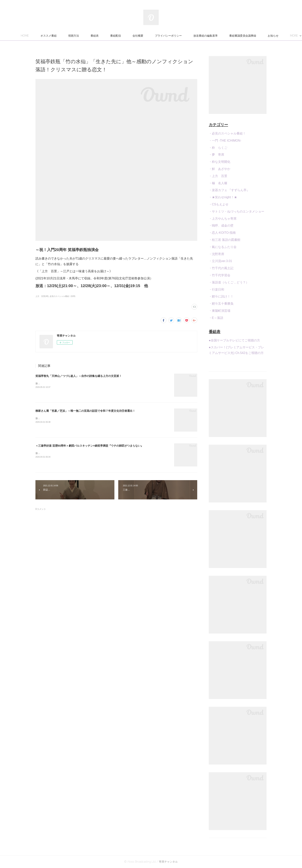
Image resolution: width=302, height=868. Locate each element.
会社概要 (159, 36)
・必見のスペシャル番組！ (227, 133)
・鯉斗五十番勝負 (221, 304)
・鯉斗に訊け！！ (221, 296)
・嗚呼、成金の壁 (221, 226)
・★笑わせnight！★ (223, 197)
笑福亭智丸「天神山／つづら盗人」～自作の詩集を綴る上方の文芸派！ (79, 376)
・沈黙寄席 (216, 254)
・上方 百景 (218, 176)
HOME (45, 36)
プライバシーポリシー (189, 36)
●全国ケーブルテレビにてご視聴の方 (234, 340)
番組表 (115, 36)
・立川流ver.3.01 (220, 261)
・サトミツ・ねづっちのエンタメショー (237, 211)
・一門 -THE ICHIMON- (225, 141)
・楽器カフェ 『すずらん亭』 (229, 190)
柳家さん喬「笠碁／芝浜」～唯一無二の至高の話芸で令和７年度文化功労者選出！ (85, 411)
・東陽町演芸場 (220, 311)
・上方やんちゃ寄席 (223, 219)
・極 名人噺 (218, 183)
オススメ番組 (69, 36)
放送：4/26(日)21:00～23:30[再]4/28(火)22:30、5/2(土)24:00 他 (69, 453)
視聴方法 (94, 36)
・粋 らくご (218, 148)
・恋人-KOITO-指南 (222, 233)
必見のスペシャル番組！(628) (62, 296)
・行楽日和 (216, 289)
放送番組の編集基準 (226, 36)
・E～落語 (216, 318)
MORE (254, 36)
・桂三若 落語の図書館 (225, 240)
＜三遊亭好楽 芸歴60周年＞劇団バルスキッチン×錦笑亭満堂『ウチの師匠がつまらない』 (89, 446)
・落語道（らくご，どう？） (229, 282)
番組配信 (136, 36)
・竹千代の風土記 (221, 268)
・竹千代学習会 (220, 275)
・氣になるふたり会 (223, 247)
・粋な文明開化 (220, 162)
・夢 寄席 (216, 155)
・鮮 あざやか (220, 169)
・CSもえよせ (219, 204)
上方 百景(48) (42, 296)
